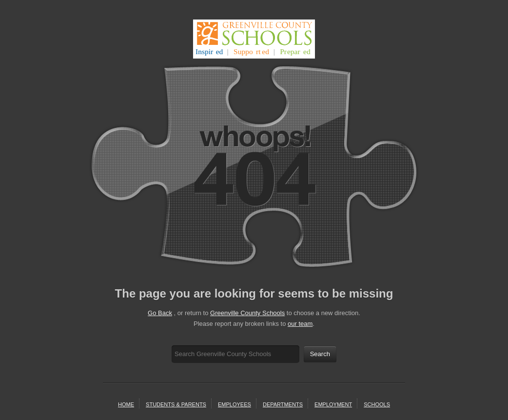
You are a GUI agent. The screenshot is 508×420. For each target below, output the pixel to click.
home (126, 404)
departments (283, 404)
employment (333, 404)
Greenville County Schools (247, 313)
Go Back (160, 313)
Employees (234, 404)
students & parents (176, 404)
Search (320, 354)
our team (300, 324)
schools (377, 404)
